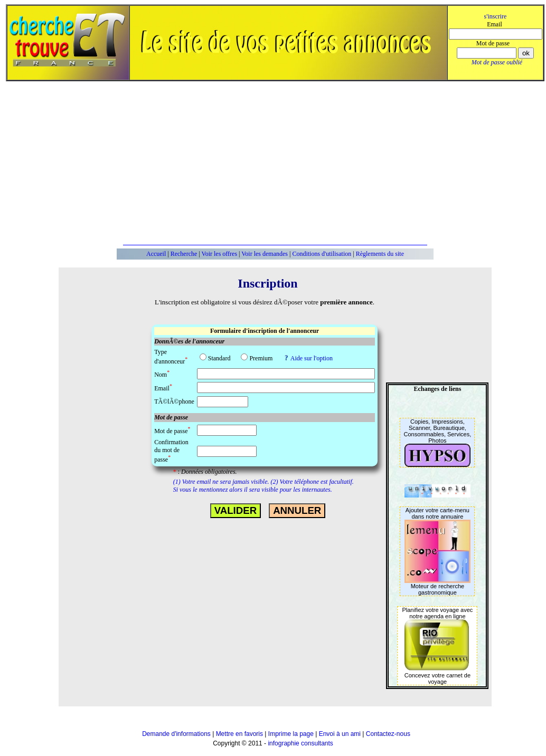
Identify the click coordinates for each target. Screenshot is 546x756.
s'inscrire (496, 16)
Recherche (184, 254)
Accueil (156, 254)
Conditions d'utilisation (322, 254)
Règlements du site (380, 254)
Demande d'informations (176, 734)
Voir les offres (220, 254)
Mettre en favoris (239, 734)
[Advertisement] (284, 163)
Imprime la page (291, 734)
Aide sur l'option (312, 358)
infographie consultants (300, 743)
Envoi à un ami (340, 734)
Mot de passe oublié (497, 62)
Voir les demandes (265, 254)
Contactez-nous (388, 734)
